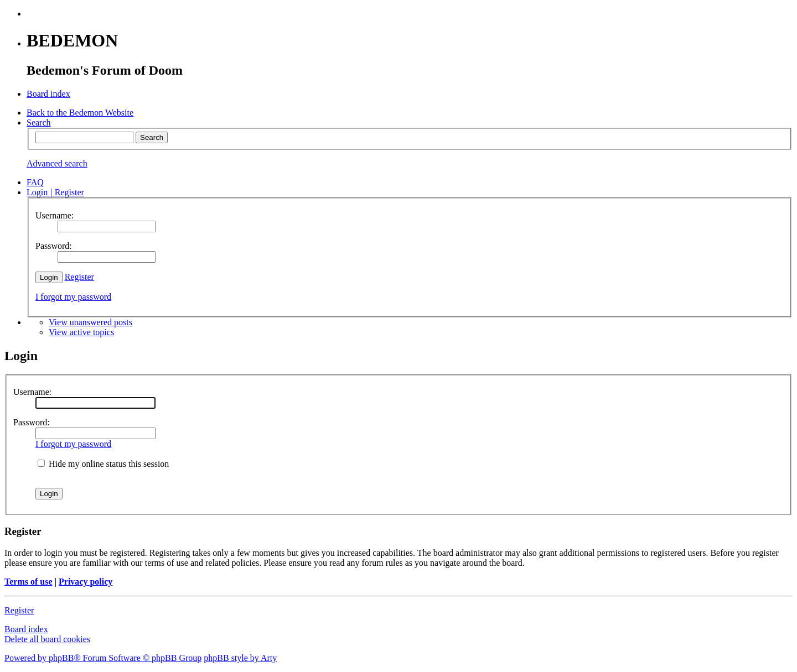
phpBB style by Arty (240, 658)
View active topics (81, 332)
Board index (26, 629)
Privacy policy (86, 582)
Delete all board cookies (47, 639)
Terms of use (29, 582)
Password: (32, 422)
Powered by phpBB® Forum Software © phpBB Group (103, 658)
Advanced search (57, 163)
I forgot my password (73, 297)
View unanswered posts (90, 322)
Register (79, 277)
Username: (32, 392)
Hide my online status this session (103, 464)
